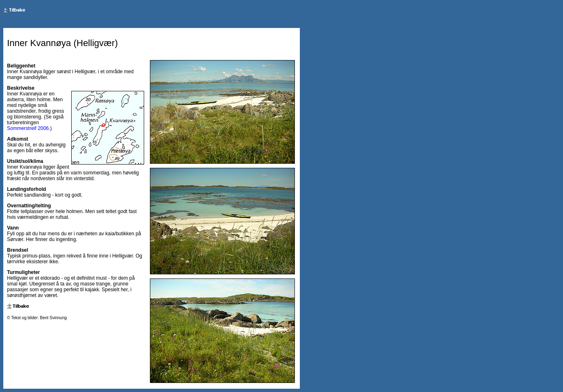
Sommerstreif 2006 (28, 128)
